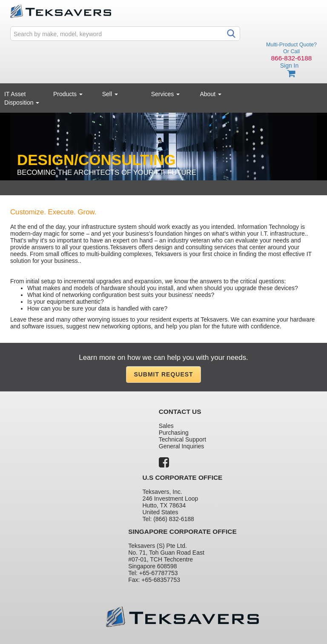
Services (166, 94)
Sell (110, 94)
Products (68, 94)
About (211, 94)
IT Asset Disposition (22, 98)
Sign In (290, 66)
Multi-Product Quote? (291, 45)
